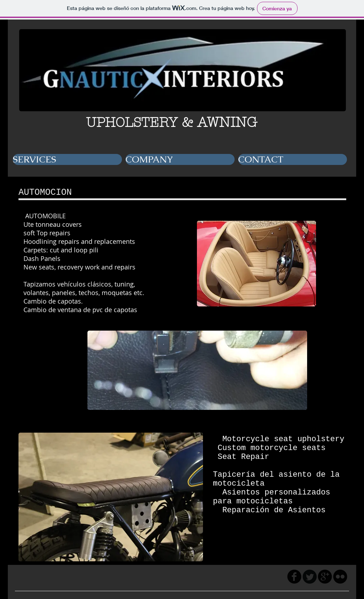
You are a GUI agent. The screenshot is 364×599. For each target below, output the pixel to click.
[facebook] (294, 577)
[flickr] (340, 577)
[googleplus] (325, 577)
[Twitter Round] (310, 577)
